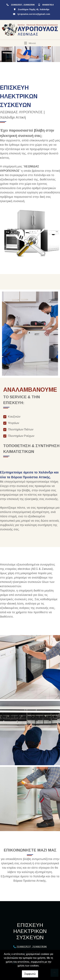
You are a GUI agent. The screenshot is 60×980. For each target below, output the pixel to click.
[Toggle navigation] (30, 43)
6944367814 (48, 5)
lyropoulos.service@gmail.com (34, 14)
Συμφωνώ (30, 974)
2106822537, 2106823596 (23, 5)
